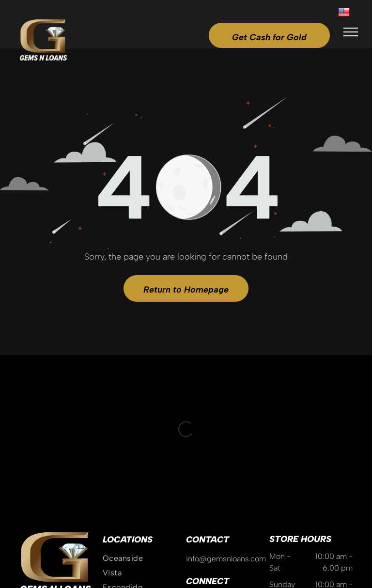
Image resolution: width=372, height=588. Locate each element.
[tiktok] (227, 473)
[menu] (351, 32)
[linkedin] (261, 473)
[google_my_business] (210, 473)
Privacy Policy (229, 546)
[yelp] (244, 473)
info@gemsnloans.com (226, 430)
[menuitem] (144, 430)
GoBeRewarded (328, 546)
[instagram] (193, 473)
